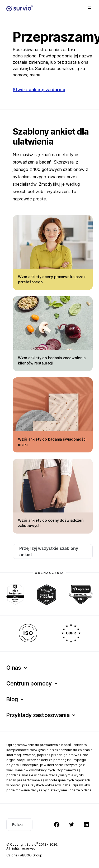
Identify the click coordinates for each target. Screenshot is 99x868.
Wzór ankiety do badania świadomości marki (52, 442)
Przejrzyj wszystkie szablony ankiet (49, 551)
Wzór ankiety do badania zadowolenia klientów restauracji (52, 360)
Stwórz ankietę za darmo (39, 90)
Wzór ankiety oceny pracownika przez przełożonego (52, 279)
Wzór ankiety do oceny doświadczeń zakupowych (51, 523)
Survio (32, 844)
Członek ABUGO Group (24, 855)
